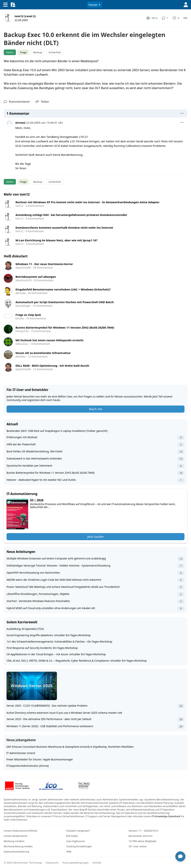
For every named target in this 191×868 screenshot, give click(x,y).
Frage (23, 52)
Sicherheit (55, 52)
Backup (38, 52)
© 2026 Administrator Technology (23, 863)
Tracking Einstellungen (79, 846)
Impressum (52, 863)
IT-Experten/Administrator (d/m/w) (28, 766)
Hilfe (69, 852)
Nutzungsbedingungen (75, 863)
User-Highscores (76, 841)
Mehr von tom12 (17, 194)
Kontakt (97, 863)
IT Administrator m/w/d (21, 753)
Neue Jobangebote (21, 740)
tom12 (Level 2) (25, 16)
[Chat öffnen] (180, 856)
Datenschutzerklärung (16, 852)
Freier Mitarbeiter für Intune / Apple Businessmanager (40, 759)
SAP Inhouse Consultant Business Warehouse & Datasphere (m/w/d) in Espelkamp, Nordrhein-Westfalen (70, 747)
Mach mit (95, 409)
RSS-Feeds (72, 836)
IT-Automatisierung (22, 494)
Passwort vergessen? (78, 831)
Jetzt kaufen (95, 537)
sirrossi (20, 123)
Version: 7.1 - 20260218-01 (143, 831)
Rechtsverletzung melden (18, 846)
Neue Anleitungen (21, 552)
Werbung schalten (14, 841)
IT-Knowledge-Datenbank (166, 816)
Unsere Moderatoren (16, 836)
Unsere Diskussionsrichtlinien (21, 831)
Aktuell (12, 424)
